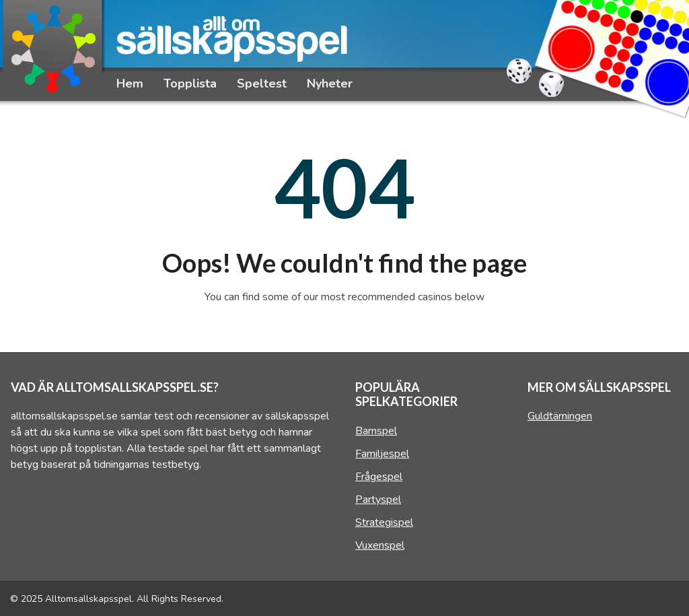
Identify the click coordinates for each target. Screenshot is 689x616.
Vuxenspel (380, 545)
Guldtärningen (560, 416)
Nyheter (330, 83)
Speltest (262, 83)
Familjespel (382, 454)
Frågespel (379, 477)
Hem (130, 83)
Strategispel (384, 522)
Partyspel (378, 500)
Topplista (190, 83)
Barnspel (376, 431)
